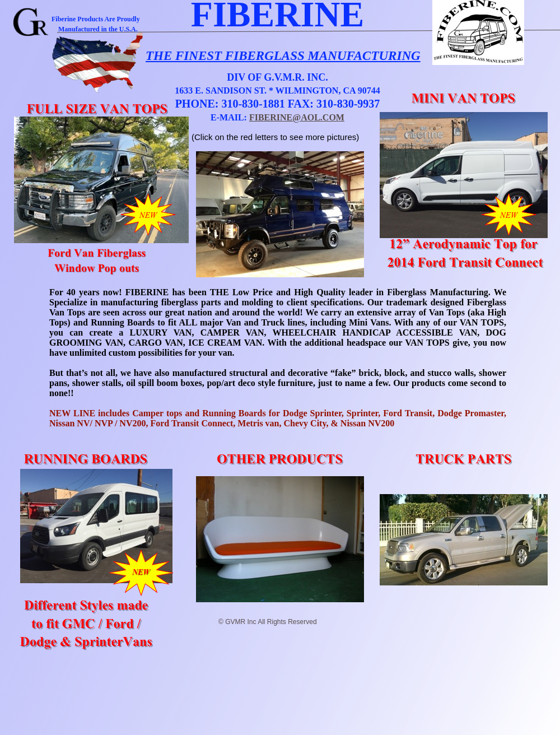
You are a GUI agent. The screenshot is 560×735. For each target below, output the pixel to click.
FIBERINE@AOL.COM (297, 117)
